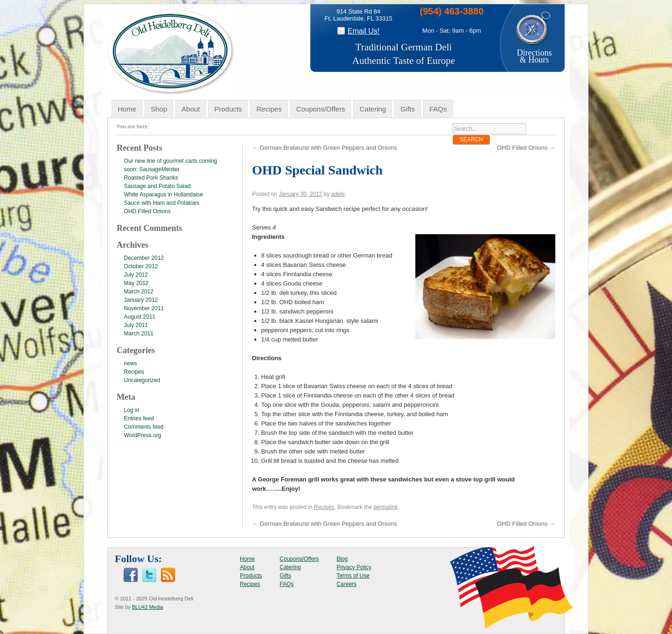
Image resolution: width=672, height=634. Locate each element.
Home (127, 109)
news (131, 363)
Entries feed (139, 418)
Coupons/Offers (321, 109)
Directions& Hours (534, 53)
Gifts (408, 109)
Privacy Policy (354, 567)
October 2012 (141, 266)
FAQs (438, 109)
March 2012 (139, 292)
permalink (385, 507)
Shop (159, 109)
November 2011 (144, 308)
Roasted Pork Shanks (151, 178)
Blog (342, 559)
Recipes (269, 109)
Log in (132, 410)
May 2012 (136, 283)
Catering (373, 109)
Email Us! (364, 31)
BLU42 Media (148, 607)
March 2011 (139, 334)
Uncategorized (142, 380)
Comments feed (144, 427)
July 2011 (136, 325)
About (191, 109)
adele (338, 194)
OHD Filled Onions (526, 148)
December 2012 (144, 258)
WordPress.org (143, 435)
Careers (346, 584)
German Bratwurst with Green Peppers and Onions (325, 148)
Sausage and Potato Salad (157, 186)
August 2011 (140, 317)
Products (228, 109)
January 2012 (141, 300)
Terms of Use (353, 576)
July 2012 (136, 275)
